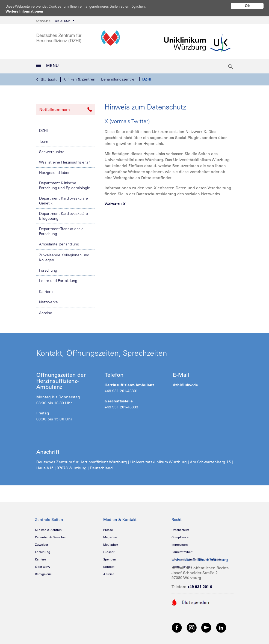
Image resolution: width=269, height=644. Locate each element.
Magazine (110, 535)
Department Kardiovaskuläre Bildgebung (63, 214)
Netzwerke (48, 300)
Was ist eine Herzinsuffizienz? (65, 160)
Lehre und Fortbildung (58, 279)
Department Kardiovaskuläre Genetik (63, 199)
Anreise (46, 311)
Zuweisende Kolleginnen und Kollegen (64, 256)
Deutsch (53, 19)
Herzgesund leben (55, 171)
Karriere (46, 290)
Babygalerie (43, 572)
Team (44, 140)
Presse (108, 528)
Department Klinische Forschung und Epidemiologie (65, 183)
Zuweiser (42, 543)
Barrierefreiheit (182, 550)
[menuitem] (55, 18)
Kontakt (109, 565)
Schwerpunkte (52, 150)
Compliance (180, 535)
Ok (247, 6)
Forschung (48, 268)
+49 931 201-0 (200, 585)
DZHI (147, 77)
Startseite (47, 78)
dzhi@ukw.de (185, 383)
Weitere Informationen (26, 11)
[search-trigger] (231, 64)
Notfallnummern (66, 108)
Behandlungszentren (119, 77)
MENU (48, 64)
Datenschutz (180, 528)
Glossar (109, 550)
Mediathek (111, 543)
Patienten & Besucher (50, 535)
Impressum (180, 543)
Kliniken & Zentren (79, 77)
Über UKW (43, 565)
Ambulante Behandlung (59, 242)
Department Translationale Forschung (61, 229)
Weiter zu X (115, 202)
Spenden (110, 557)
